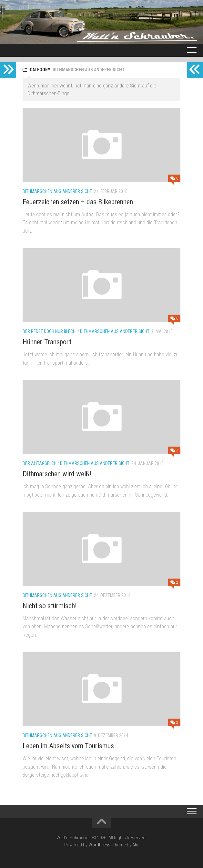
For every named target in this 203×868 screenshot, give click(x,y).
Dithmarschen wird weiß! (57, 474)
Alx (135, 845)
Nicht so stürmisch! (50, 606)
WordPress (99, 845)
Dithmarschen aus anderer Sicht (57, 191)
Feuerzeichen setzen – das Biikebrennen (78, 202)
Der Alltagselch (40, 463)
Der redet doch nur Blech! (50, 331)
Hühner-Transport (47, 342)
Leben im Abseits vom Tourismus (68, 746)
